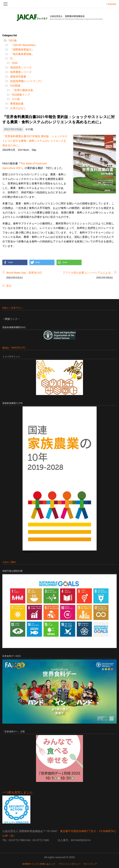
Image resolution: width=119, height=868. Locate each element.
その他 (15, 99)
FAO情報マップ (21, 95)
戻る (8, 286)
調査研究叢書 (18, 77)
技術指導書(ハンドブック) (25, 81)
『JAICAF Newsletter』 (24, 45)
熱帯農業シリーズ (21, 72)
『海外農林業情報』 (22, 54)
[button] (15, 262)
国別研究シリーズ (21, 68)
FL (11, 58)
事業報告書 (17, 104)
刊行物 (12, 40)
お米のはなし (18, 108)
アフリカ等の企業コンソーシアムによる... (88, 273)
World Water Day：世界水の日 (24, 273)
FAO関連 (15, 86)
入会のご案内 (9, 562)
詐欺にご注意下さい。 (13, 308)
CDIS (14, 63)
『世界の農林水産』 (23, 90)
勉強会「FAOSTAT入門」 (15, 348)
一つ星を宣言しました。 (19, 793)
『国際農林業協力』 (22, 50)
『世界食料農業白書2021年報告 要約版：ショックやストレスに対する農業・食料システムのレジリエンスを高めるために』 (35, 141)
